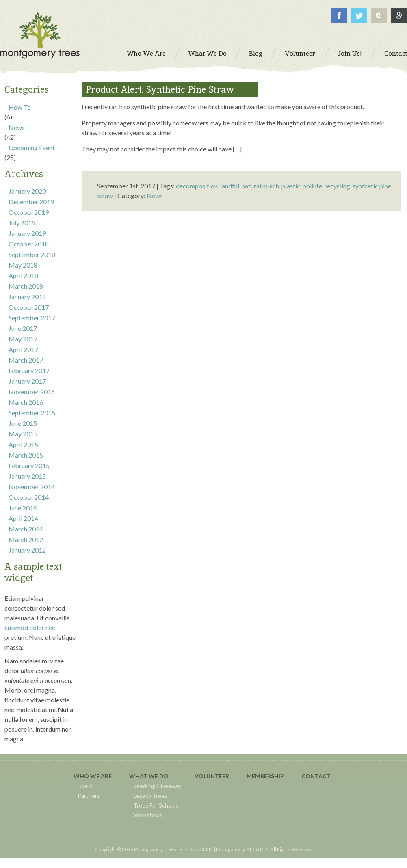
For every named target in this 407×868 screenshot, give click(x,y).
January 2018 (27, 297)
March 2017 (26, 360)
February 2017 (29, 370)
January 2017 (27, 381)
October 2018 (29, 244)
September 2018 (32, 254)
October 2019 (29, 212)
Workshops (148, 815)
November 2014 (32, 487)
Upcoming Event (32, 148)
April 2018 (23, 275)
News (17, 127)
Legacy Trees (150, 796)
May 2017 (23, 339)
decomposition (197, 186)
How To (20, 107)
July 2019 (22, 223)
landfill (230, 186)
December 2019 (31, 202)
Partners (89, 796)
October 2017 (29, 307)
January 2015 (27, 476)
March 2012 (26, 539)
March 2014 (26, 529)
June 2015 (23, 423)
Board (85, 786)
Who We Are (93, 776)
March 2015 (26, 455)
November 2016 (32, 392)
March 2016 (26, 402)
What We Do (149, 776)
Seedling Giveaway (157, 786)
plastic (291, 186)
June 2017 (23, 328)
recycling (337, 186)
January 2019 (27, 233)
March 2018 (26, 286)
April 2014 (23, 518)
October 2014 (29, 497)
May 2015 (23, 434)
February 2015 (29, 465)
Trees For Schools (156, 805)
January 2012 (27, 550)
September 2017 (32, 318)
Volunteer (212, 776)
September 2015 (32, 413)
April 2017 (23, 349)
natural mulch (260, 186)
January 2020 (27, 191)
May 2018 (23, 265)
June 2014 (23, 508)
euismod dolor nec (30, 627)
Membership (265, 776)
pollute (312, 186)
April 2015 (23, 444)
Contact (316, 776)
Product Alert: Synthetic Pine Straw (160, 90)
